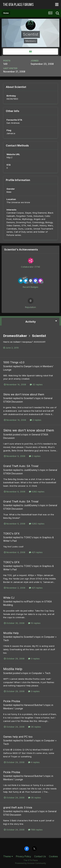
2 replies (36, 420)
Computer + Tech (41, 673)
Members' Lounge (13, 708)
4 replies (34, 762)
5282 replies (37, 492)
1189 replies (35, 830)
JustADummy (31, 470)
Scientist (39, 336)
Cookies (53, 856)
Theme (8, 856)
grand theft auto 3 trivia (18, 807)
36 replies (35, 727)
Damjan (28, 366)
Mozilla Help (11, 633)
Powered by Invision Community (31, 863)
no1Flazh (29, 601)
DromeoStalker (15, 336)
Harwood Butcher (33, 705)
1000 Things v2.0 (14, 362)
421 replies (36, 552)
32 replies (36, 384)
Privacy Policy (24, 856)
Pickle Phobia (12, 701)
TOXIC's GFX (11, 534)
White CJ (9, 598)
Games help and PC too (18, 737)
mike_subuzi (30, 811)
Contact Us (40, 856)
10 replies (34, 623)
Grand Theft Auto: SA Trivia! (21, 466)
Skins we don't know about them (24, 394)
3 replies (34, 659)
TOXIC (27, 537)
